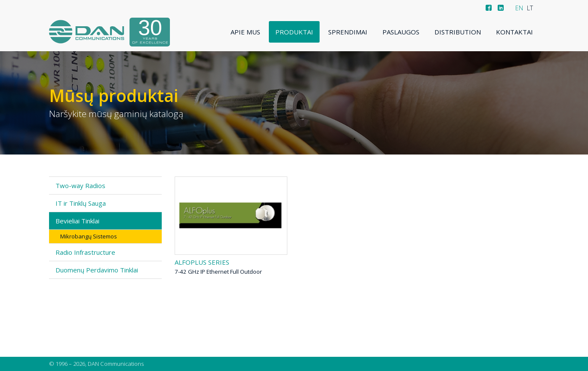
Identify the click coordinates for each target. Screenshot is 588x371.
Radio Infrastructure (85, 252)
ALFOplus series (202, 262)
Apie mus (245, 32)
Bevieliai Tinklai (77, 221)
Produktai (294, 32)
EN (519, 8)
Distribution (458, 32)
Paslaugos (401, 32)
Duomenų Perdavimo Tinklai (97, 270)
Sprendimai (348, 32)
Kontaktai (514, 32)
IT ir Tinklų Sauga (81, 203)
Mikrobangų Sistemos (89, 236)
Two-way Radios (80, 185)
